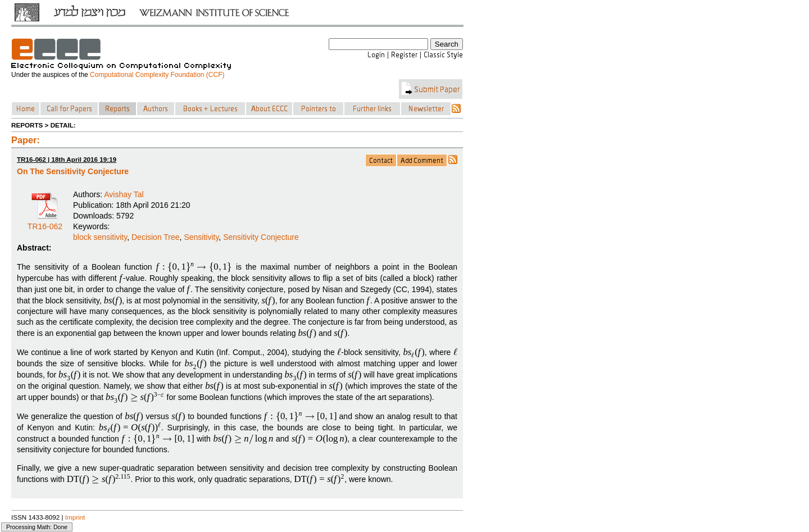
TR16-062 (45, 222)
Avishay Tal (124, 194)
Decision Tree (156, 237)
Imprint (75, 517)
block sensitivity (100, 237)
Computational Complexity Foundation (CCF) (157, 75)
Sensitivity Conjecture (261, 237)
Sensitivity (201, 237)
